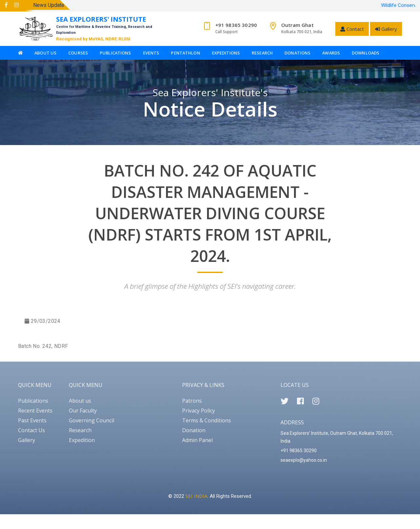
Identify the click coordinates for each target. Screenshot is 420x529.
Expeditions (226, 53)
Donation (194, 430)
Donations (297, 53)
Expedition (82, 440)
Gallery (386, 29)
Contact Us (31, 430)
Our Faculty (83, 411)
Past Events (32, 420)
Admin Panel (197, 440)
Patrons (192, 401)
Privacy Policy (199, 411)
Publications (115, 53)
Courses (78, 53)
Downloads (366, 53)
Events (151, 53)
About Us (45, 53)
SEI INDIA (196, 496)
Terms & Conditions (207, 420)
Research (262, 53)
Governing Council (92, 420)
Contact (352, 29)
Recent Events (35, 411)
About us (80, 401)
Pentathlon (185, 53)
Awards (331, 53)
